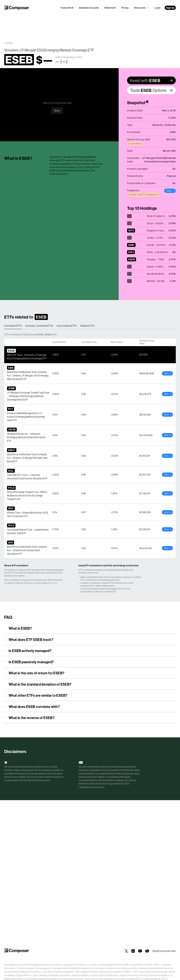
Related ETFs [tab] (88, 326)
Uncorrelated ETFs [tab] (67, 326)
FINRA (149, 965)
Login (157, 8)
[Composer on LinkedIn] (133, 951)
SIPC (157, 965)
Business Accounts (89, 8)
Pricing (125, 8)
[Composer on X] (126, 951)
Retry (57, 111)
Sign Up (170, 8)
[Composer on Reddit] (147, 951)
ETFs (10, 43)
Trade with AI (67, 8)
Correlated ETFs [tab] (13, 326)
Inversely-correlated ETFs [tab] (39, 326)
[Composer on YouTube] (140, 951)
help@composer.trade (164, 951)
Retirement (110, 8)
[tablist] (90, 326)
